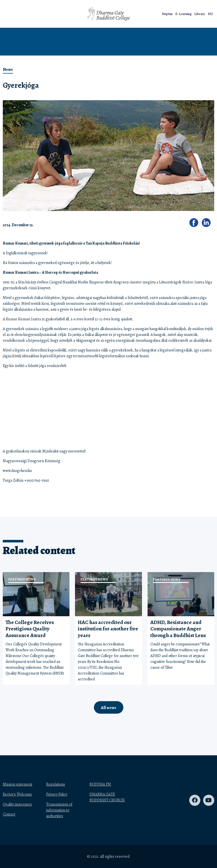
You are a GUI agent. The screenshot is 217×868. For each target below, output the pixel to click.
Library (200, 14)
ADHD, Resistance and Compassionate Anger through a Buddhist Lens (178, 629)
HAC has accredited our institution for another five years (108, 629)
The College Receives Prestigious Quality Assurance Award (30, 629)
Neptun (167, 14)
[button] (58, 14)
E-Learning (183, 14)
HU (210, 14)
